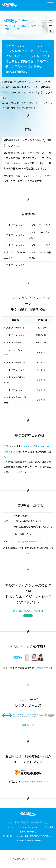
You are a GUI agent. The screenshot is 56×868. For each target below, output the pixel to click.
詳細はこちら (44, 668)
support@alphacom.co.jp (27, 541)
